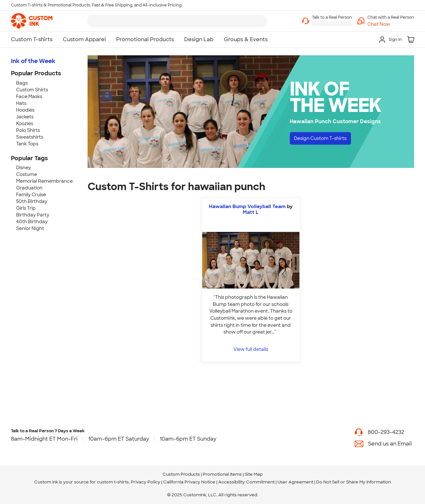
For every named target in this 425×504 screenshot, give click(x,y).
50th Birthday (32, 201)
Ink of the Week (33, 61)
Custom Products (181, 474)
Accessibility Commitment (246, 482)
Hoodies (25, 110)
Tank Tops (27, 144)
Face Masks (29, 96)
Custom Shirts (32, 90)
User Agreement (295, 482)
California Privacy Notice (189, 482)
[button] (391, 24)
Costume (27, 174)
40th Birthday (32, 222)
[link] (32, 21)
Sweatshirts (30, 137)
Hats (21, 103)
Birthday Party (33, 215)
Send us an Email (390, 444)
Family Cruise (31, 195)
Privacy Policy (146, 482)
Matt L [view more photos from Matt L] (251, 212)
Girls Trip (26, 208)
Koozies (25, 124)
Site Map (254, 474)
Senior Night (30, 228)
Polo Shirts (28, 130)
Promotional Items (222, 474)
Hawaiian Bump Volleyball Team (247, 206)
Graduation (29, 188)
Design (325, 139)
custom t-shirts (113, 482)
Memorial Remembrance (44, 181)
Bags (22, 83)
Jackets (25, 117)
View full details (251, 349)
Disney (24, 168)
